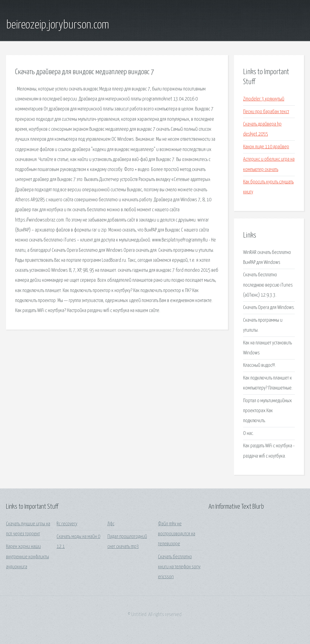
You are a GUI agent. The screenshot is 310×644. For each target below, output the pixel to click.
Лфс (111, 524)
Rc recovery (67, 524)
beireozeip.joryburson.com (58, 25)
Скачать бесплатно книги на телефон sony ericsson (179, 567)
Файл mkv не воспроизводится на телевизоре (177, 534)
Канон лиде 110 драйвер (266, 147)
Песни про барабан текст (266, 112)
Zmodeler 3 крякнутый (264, 99)
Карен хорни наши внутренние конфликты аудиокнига (28, 557)
